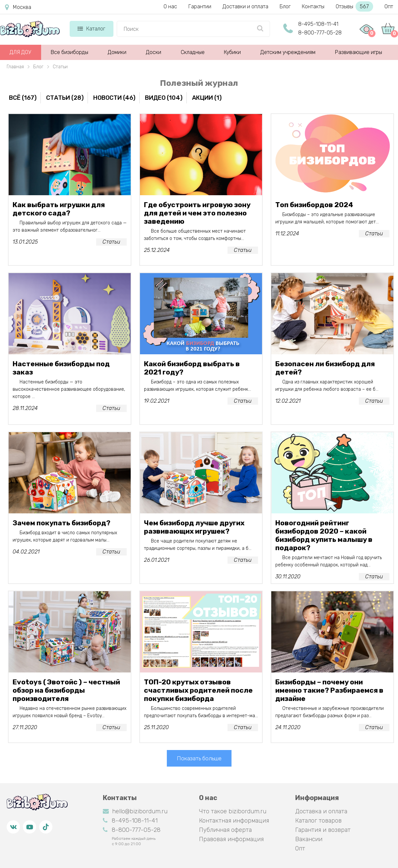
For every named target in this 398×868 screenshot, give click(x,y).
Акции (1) (207, 98)
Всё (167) (23, 98)
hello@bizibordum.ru (135, 811)
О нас (170, 6)
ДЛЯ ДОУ (20, 52)
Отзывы (354, 6)
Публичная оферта (225, 830)
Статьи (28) (65, 98)
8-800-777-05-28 (320, 33)
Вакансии (309, 839)
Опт (389, 6)
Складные (193, 52)
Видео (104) (164, 98)
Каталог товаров (318, 821)
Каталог (91, 29)
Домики (117, 52)
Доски (154, 52)
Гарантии (200, 6)
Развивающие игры (359, 52)
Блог (285, 6)
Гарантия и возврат (323, 830)
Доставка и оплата (321, 811)
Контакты (313, 6)
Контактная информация (234, 821)
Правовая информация (231, 839)
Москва (18, 7)
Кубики (232, 52)
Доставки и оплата (245, 6)
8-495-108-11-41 (318, 24)
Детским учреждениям (288, 52)
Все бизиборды (69, 52)
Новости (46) (114, 98)
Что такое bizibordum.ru (233, 811)
